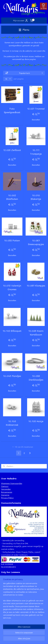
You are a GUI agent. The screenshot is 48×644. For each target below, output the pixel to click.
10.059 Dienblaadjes (36, 378)
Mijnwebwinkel (29, 639)
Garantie (5, 495)
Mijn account (21, 21)
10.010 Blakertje (36, 197)
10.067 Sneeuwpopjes (36, 242)
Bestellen (36, 120)
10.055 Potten (12, 240)
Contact (5, 486)
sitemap (23, 635)
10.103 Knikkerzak (12, 423)
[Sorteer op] (24, 73)
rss (28, 635)
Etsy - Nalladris (8, 583)
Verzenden (6, 489)
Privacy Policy (7, 498)
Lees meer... (6, 625)
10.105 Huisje (36, 421)
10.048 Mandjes (12, 376)
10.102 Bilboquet (12, 331)
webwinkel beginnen (38, 635)
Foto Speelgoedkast (12, 111)
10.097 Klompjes (36, 286)
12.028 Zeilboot (12, 150)
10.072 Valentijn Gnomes (12, 288)
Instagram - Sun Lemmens (12, 586)
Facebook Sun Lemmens (11, 577)
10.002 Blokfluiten (12, 197)
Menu (24, 30)
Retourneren (7, 492)
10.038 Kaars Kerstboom (36, 333)
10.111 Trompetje (36, 152)
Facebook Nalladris (10, 580)
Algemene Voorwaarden (12, 483)
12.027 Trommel (36, 109)
